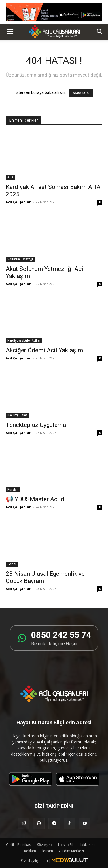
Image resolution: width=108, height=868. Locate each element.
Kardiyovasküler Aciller (24, 340)
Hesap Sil (66, 845)
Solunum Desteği (20, 259)
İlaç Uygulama (18, 415)
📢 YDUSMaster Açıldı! (37, 499)
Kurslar (13, 489)
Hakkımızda (88, 845)
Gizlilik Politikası (19, 845)
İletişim (47, 851)
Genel (12, 564)
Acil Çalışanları (19, 202)
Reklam (30, 851)
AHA (11, 177)
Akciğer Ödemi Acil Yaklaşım (44, 350)
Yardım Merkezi (71, 851)
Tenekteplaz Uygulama (36, 425)
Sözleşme (45, 845)
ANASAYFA (81, 93)
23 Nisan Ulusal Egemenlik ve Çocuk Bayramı (45, 577)
